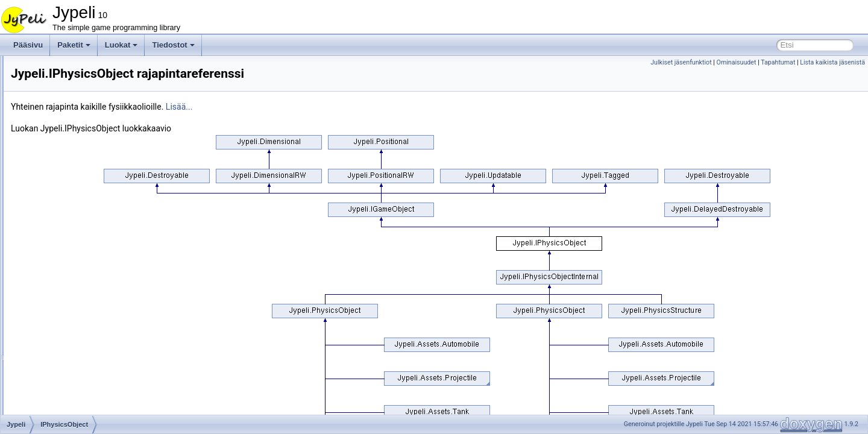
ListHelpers (68, 387)
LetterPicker (69, 334)
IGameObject (71, 82)
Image (59, 135)
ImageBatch (69, 148)
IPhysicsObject (73, 241)
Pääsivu (28, 45)
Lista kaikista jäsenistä (832, 62)
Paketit (74, 45)
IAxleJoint (65, 69)
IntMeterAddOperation (85, 228)
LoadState (66, 414)
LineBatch (65, 360)
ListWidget (66, 400)
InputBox (64, 188)
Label (58, 294)
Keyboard (65, 281)
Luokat (121, 45)
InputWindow (70, 201)
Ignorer (61, 108)
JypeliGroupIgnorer (80, 268)
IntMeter (63, 215)
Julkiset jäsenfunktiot (681, 62)
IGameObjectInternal (83, 95)
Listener (62, 374)
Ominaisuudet (737, 62)
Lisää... (330, 107)
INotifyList (65, 175)
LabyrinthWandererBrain (89, 307)
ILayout (61, 122)
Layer (58, 321)
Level (58, 347)
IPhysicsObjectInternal (85, 254)
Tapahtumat (778, 62)
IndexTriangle (71, 162)
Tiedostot (173, 45)
